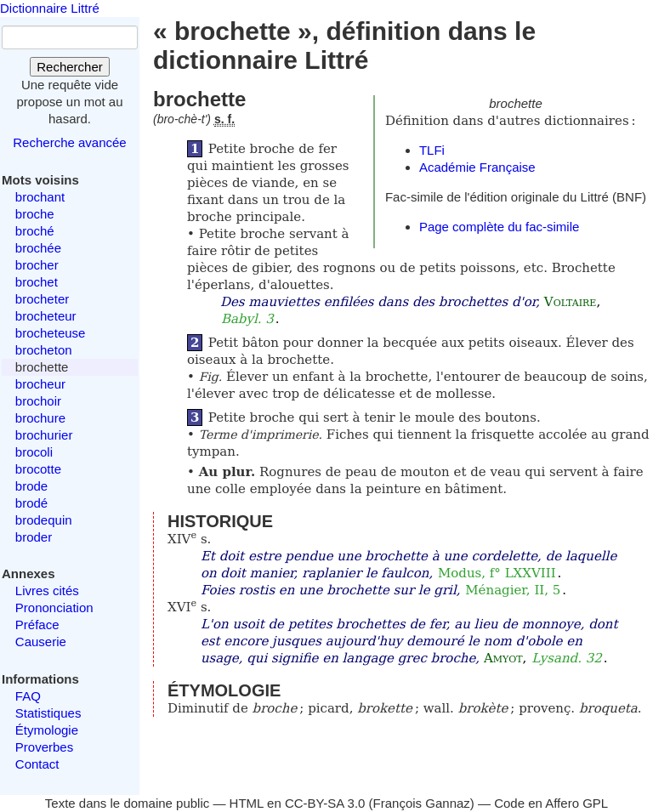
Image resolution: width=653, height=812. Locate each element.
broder (34, 537)
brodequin (44, 520)
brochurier (44, 435)
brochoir (38, 401)
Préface (37, 625)
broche (35, 214)
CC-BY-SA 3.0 (325, 803)
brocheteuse (51, 333)
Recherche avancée (69, 142)
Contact (37, 764)
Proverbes (44, 747)
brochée (38, 248)
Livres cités (47, 591)
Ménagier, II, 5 (513, 590)
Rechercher (70, 67)
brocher (37, 265)
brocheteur (46, 316)
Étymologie (47, 730)
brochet (37, 282)
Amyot (503, 658)
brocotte (38, 469)
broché (35, 231)
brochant (40, 197)
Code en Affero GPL (551, 803)
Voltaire (571, 302)
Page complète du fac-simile (499, 227)
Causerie (41, 642)
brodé (31, 503)
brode (31, 486)
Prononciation (54, 608)
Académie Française (477, 167)
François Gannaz (422, 803)
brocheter (42, 299)
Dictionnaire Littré (50, 8)
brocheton (44, 350)
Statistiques (48, 713)
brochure (40, 418)
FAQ (28, 696)
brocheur (40, 384)
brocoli (34, 452)
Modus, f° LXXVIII (497, 573)
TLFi (432, 150)
